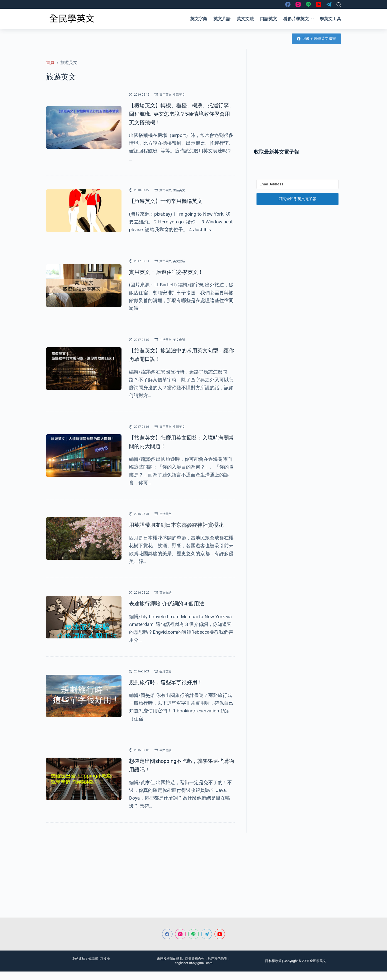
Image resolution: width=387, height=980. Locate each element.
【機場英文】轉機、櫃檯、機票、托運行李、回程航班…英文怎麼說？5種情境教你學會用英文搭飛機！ (182, 113)
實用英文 (165, 95)
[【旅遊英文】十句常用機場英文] (84, 211)
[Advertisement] (297, 103)
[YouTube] (319, 4)
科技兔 (105, 967)
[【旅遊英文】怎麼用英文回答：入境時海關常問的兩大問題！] (84, 456)
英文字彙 (199, 19)
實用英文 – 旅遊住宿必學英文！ (175, 272)
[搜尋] (339, 4)
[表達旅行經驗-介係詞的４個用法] (84, 626)
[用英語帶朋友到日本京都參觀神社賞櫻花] (84, 543)
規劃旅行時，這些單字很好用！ (174, 690)
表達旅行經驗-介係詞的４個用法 (175, 612)
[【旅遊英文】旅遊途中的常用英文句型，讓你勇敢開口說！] (84, 369)
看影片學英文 (299, 19)
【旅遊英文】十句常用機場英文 (174, 201)
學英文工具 (330, 19)
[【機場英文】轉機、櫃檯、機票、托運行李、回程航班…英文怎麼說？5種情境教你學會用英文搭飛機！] (84, 127)
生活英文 (179, 95)
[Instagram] (298, 4)
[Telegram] (329, 4)
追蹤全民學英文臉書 (316, 38)
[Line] (308, 4)
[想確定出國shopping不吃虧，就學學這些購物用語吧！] (84, 787)
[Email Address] (297, 184)
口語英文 (268, 19)
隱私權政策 (273, 969)
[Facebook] (288, 4)
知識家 (93, 967)
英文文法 (245, 19)
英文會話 (179, 261)
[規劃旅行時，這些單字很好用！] (84, 704)
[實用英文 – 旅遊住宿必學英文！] (84, 286)
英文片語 (222, 19)
